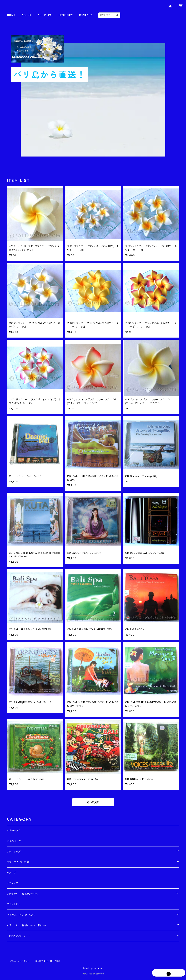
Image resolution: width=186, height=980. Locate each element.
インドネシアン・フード (19, 936)
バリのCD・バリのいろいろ (21, 915)
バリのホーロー (15, 841)
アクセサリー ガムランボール (23, 894)
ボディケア (12, 883)
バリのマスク (14, 831)
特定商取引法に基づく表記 (48, 961)
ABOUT (27, 15)
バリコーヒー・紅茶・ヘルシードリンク (27, 925)
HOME (11, 15)
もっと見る (93, 802)
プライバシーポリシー (19, 961)
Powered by (93, 974)
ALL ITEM (45, 15)
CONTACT (86, 15)
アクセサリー (14, 904)
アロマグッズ (14, 852)
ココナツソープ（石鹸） (19, 862)
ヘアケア (11, 873)
